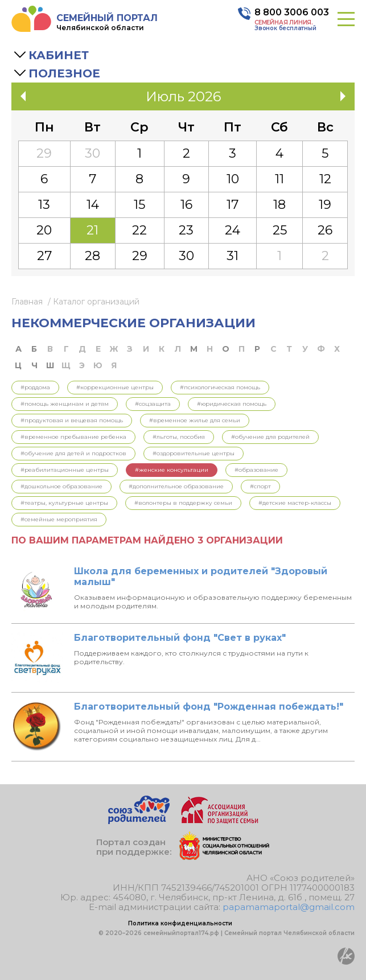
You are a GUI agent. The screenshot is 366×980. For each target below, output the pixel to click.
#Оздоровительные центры (194, 453)
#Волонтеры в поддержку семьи (183, 503)
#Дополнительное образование (176, 486)
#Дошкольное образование (61, 486)
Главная (27, 302)
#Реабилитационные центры (65, 470)
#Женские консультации (172, 470)
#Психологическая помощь (220, 387)
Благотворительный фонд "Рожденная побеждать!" (209, 707)
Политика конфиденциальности (180, 923)
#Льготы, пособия (179, 437)
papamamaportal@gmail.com (289, 907)
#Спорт (260, 486)
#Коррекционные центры (115, 387)
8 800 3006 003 (292, 12)
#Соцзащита (153, 404)
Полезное (64, 73)
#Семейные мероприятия (59, 519)
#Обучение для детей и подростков (73, 453)
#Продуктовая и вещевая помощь (72, 420)
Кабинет (59, 55)
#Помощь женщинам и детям (65, 404)
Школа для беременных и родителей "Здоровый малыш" (201, 577)
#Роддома (35, 387)
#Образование (256, 470)
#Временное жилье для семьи (195, 420)
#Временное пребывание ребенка (73, 437)
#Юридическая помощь (232, 404)
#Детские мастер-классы (295, 503)
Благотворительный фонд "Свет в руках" (180, 638)
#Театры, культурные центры (64, 503)
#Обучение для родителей (270, 437)
